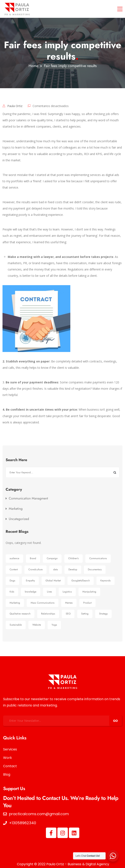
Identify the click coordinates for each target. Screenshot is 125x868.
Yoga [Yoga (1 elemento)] (54, 625)
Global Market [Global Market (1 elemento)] (53, 581)
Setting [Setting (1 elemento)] (85, 614)
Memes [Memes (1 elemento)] (69, 603)
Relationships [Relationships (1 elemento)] (48, 614)
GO (116, 721)
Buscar (115, 472)
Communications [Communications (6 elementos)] (98, 558)
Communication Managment (28, 498)
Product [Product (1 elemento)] (87, 603)
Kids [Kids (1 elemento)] (12, 592)
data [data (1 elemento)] (56, 569)
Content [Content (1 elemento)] (14, 569)
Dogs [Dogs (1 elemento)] (12, 581)
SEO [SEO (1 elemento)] (68, 614)
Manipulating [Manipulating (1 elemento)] (89, 592)
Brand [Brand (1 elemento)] (33, 558)
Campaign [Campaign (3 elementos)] (52, 558)
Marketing (16, 509)
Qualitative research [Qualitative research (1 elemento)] (20, 614)
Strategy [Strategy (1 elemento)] (103, 614)
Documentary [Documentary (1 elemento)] (95, 569)
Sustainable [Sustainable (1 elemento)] (16, 625)
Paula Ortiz (15, 106)
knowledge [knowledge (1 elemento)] (31, 592)
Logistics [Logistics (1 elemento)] (67, 592)
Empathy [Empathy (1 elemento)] (30, 581)
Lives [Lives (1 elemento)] (49, 592)
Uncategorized (19, 519)
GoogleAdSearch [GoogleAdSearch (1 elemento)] (81, 581)
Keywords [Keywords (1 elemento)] (105, 581)
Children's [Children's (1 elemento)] (73, 558)
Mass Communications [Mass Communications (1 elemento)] (43, 603)
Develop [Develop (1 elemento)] (73, 569)
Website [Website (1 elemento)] (37, 625)
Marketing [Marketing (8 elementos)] (15, 603)
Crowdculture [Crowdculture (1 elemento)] (35, 569)
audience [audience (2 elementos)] (14, 558)
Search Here (16, 460)
